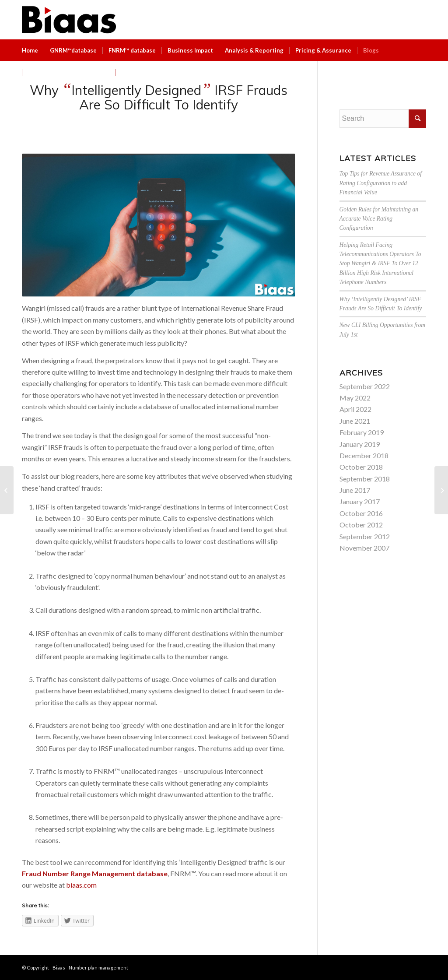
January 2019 (360, 444)
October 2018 (361, 467)
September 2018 (365, 479)
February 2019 (362, 432)
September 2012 (365, 536)
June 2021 (355, 421)
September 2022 (365, 386)
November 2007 (364, 548)
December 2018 (364, 455)
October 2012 (361, 525)
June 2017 (355, 490)
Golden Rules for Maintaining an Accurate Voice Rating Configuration (379, 219)
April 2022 (355, 409)
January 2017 (360, 501)
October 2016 (361, 513)
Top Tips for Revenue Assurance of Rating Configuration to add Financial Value (381, 183)
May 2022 (355, 398)
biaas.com (81, 885)
